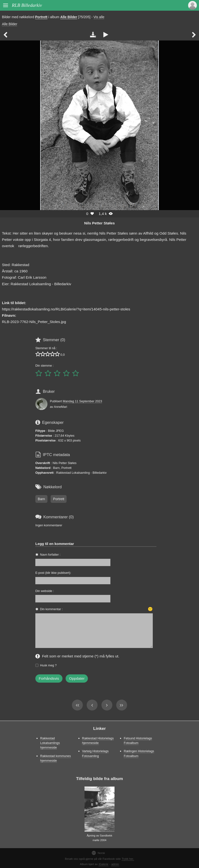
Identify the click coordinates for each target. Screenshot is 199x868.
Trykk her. (128, 859)
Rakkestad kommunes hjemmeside (56, 758)
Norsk (98, 853)
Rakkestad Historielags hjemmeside (98, 741)
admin (115, 864)
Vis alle (99, 17)
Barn (41, 499)
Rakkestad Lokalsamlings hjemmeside (50, 743)
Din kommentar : (51, 609)
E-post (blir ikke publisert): (53, 573)
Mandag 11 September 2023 (82, 401)
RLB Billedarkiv (27, 5)
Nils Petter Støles (99, 223)
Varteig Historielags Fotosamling (95, 753)
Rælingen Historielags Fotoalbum (139, 753)
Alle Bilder (69, 17)
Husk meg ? (48, 665)
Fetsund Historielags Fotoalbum (138, 741)
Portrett (41, 17)
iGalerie (104, 864)
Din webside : (45, 591)
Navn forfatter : (50, 555)
